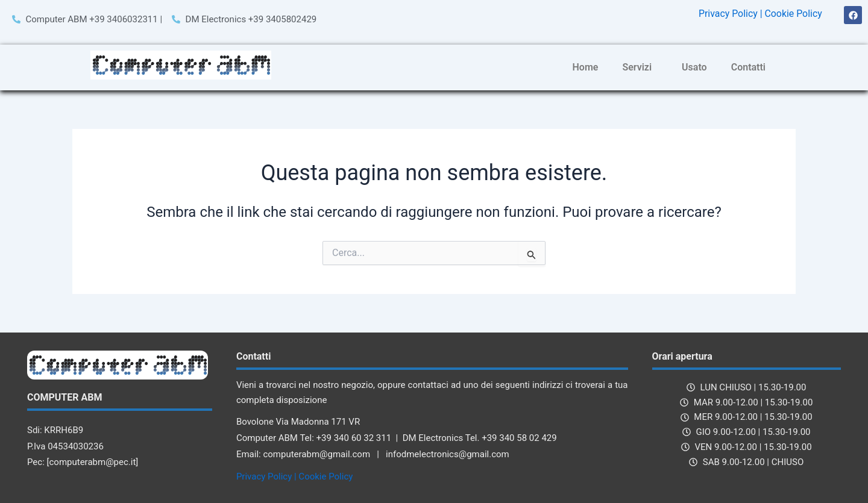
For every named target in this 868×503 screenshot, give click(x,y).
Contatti (748, 67)
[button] (640, 67)
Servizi (637, 67)
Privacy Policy (727, 14)
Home (586, 67)
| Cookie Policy (791, 14)
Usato (694, 67)
